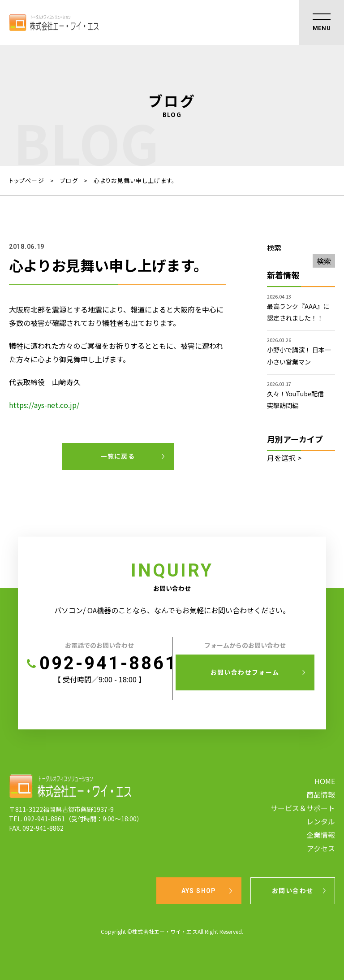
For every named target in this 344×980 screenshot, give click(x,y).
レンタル (321, 821)
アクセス (321, 848)
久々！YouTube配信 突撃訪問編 (299, 399)
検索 (274, 247)
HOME (325, 781)
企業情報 (321, 835)
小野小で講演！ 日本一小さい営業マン (299, 356)
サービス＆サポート (303, 808)
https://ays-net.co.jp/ (44, 405)
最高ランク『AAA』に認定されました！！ (298, 312)
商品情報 (321, 794)
